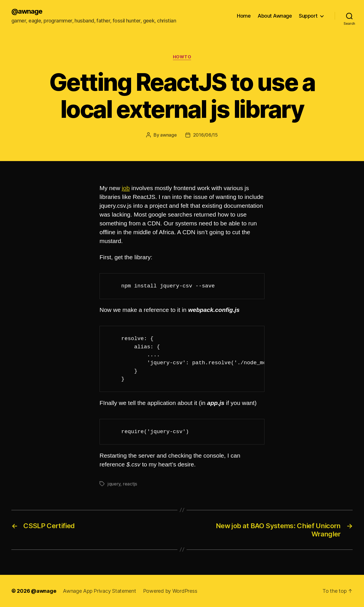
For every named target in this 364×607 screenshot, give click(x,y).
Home (244, 16)
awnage (168, 135)
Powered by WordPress (170, 591)
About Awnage (275, 16)
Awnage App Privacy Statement (99, 591)
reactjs (130, 484)
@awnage (27, 11)
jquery (114, 484)
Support (308, 16)
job (126, 188)
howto (182, 57)
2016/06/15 (205, 135)
